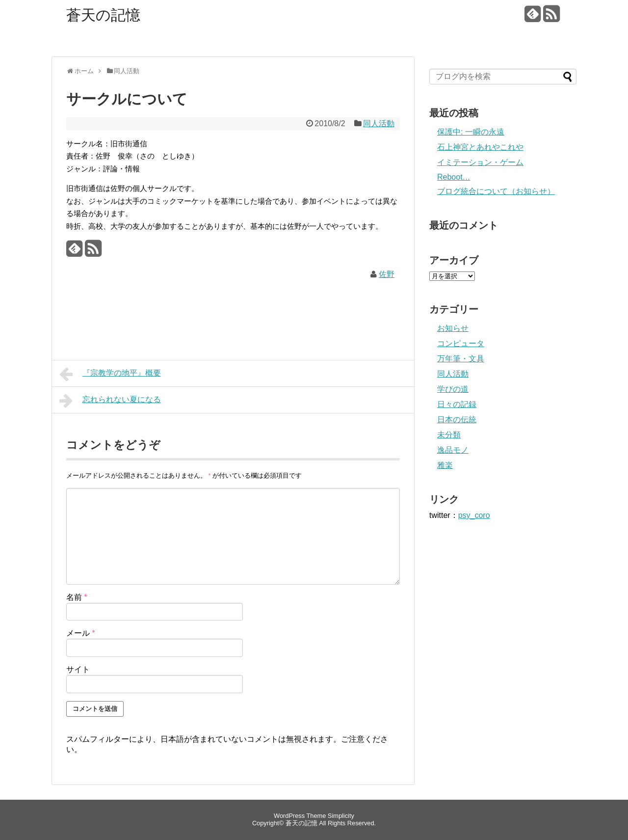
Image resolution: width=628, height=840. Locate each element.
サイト (78, 669)
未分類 (449, 435)
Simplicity (341, 816)
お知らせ (453, 328)
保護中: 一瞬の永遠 (471, 132)
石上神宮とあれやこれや (480, 147)
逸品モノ (453, 450)
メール (81, 633)
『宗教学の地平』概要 (110, 374)
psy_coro (474, 515)
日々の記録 (457, 404)
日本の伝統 (457, 420)
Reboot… (454, 177)
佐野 (387, 274)
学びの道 (453, 389)
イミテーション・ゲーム (480, 162)
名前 (77, 597)
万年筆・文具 (461, 359)
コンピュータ (461, 343)
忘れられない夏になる (110, 401)
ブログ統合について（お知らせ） (496, 191)
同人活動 (379, 123)
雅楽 (445, 465)
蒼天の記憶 (103, 15)
